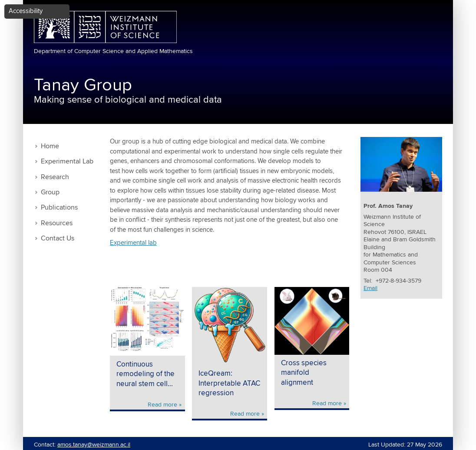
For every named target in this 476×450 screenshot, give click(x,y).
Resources (57, 223)
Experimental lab (133, 243)
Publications (59, 208)
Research (55, 177)
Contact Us (58, 238)
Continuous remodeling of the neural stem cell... (145, 374)
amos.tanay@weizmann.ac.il (94, 445)
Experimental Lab (67, 162)
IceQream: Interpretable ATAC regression (229, 383)
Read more (162, 405)
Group (50, 192)
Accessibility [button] (26, 11)
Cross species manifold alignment (304, 373)
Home (50, 146)
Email (370, 288)
